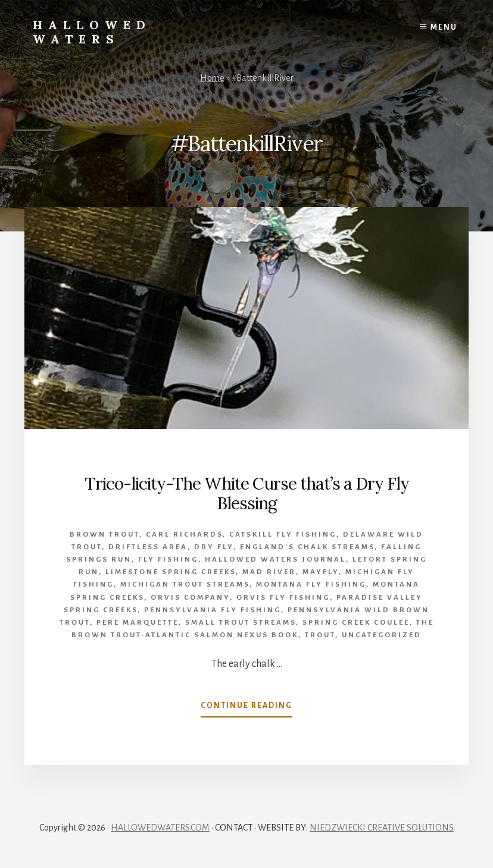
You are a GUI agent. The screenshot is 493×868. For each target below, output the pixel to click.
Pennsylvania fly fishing (213, 610)
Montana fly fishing (311, 585)
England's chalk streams (307, 547)
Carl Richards (184, 535)
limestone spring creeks (171, 572)
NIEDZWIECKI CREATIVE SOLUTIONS (382, 828)
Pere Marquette (138, 623)
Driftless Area (148, 547)
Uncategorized (382, 635)
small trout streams (241, 623)
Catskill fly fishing (283, 535)
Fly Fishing (168, 560)
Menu (444, 27)
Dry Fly (214, 547)
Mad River (269, 572)
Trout (320, 635)
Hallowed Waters (92, 32)
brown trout (104, 535)
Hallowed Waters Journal (275, 560)
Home (212, 78)
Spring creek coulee (356, 623)
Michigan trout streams (185, 585)
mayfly (321, 572)
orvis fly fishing (283, 598)
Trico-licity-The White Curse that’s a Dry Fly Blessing (247, 494)
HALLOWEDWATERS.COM (160, 828)
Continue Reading (246, 708)
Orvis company (190, 598)
